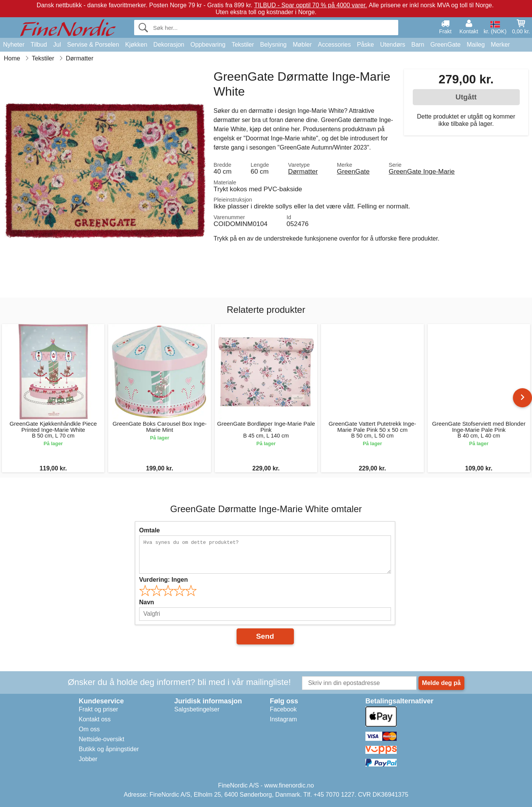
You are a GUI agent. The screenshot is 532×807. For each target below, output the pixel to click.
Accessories (334, 45)
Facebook (283, 709)
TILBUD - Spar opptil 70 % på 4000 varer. (311, 5)
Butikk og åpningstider (109, 749)
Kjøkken (136, 45)
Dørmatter (303, 171)
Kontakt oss (95, 719)
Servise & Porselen (93, 45)
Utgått (466, 97)
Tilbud (39, 45)
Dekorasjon (169, 45)
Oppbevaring (208, 45)
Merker (500, 45)
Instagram (283, 719)
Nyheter (14, 45)
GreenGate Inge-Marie (422, 171)
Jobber (88, 759)
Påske (365, 45)
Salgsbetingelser (197, 709)
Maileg (476, 45)
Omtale (149, 530)
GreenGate (445, 45)
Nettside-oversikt (101, 739)
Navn (147, 602)
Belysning (273, 45)
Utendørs (393, 45)
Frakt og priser (98, 709)
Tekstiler (243, 45)
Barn (418, 45)
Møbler (302, 45)
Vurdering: (163, 580)
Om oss (89, 729)
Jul (57, 45)
